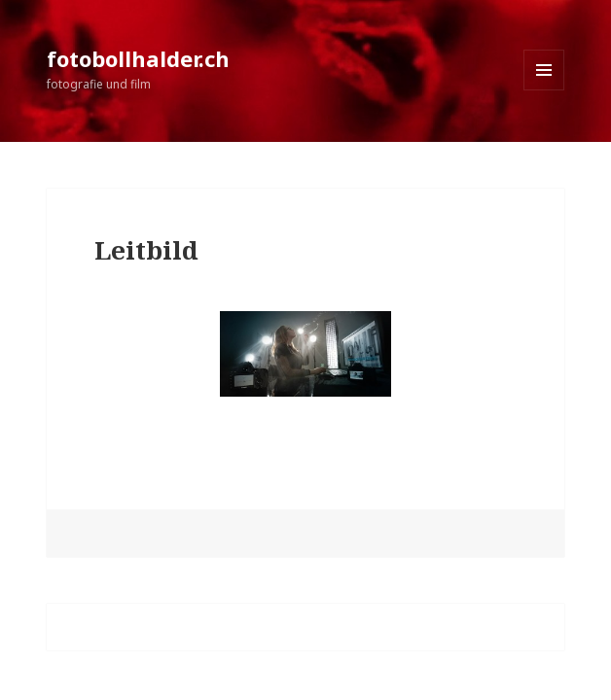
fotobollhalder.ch (138, 58)
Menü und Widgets (544, 90)
